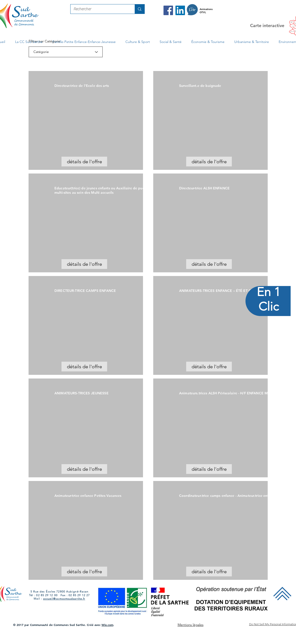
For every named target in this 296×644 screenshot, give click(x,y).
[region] (268, 322)
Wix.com (107, 625)
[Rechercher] (99, 9)
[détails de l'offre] (84, 162)
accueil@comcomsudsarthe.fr (64, 599)
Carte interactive (267, 26)
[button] (29, 42)
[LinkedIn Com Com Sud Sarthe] (180, 10)
